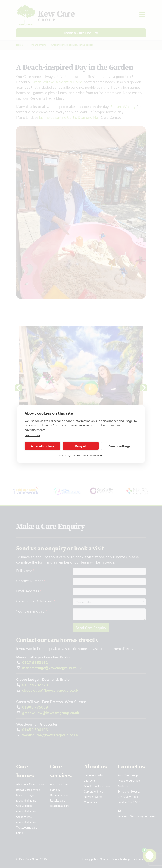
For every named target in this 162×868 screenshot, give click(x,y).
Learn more (32, 435)
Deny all (81, 446)
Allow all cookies (42, 446)
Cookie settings (119, 446)
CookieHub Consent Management (87, 456)
